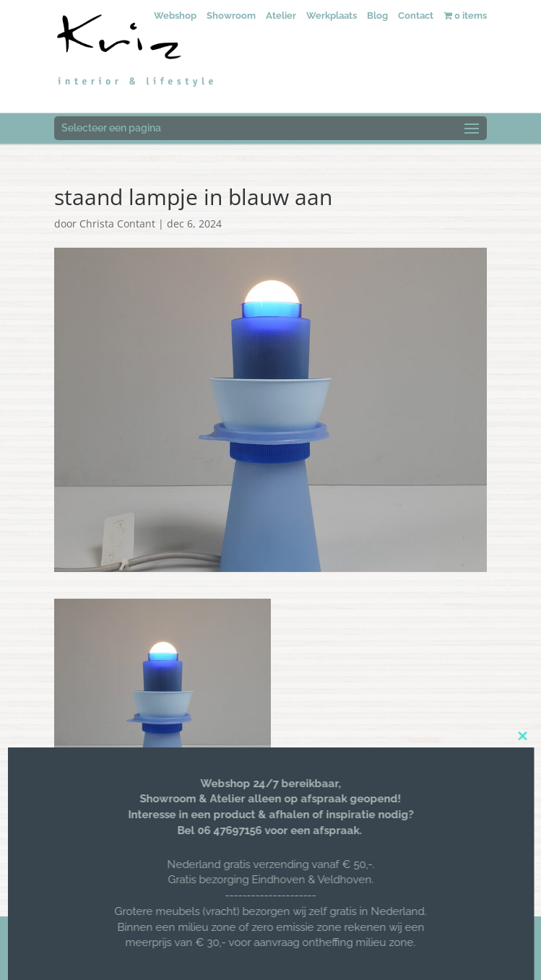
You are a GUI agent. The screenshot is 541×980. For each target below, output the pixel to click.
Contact (416, 16)
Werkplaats (332, 16)
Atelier (281, 16)
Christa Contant (117, 224)
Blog (377, 16)
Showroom (231, 16)
